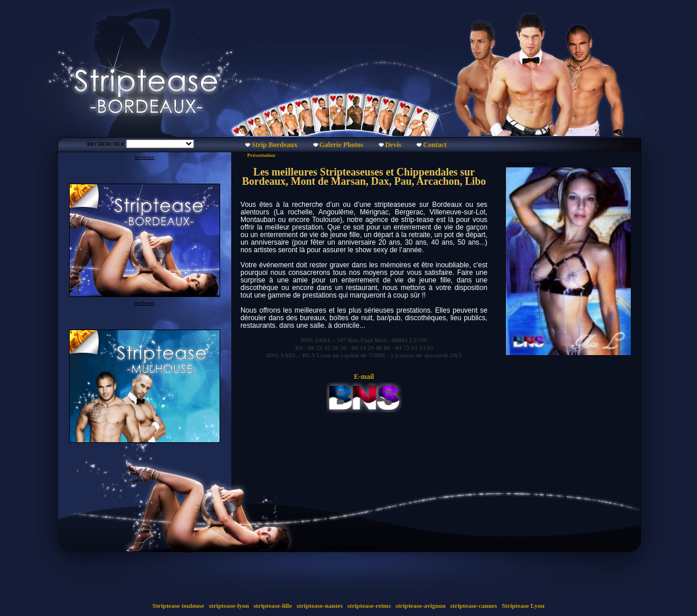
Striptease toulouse (178, 606)
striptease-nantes (320, 606)
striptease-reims (369, 606)
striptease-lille (273, 606)
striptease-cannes (473, 606)
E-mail (364, 377)
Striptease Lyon (523, 606)
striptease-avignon (421, 606)
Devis (393, 145)
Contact (435, 145)
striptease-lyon (229, 606)
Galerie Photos (342, 145)
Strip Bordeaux (274, 145)
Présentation (261, 155)
